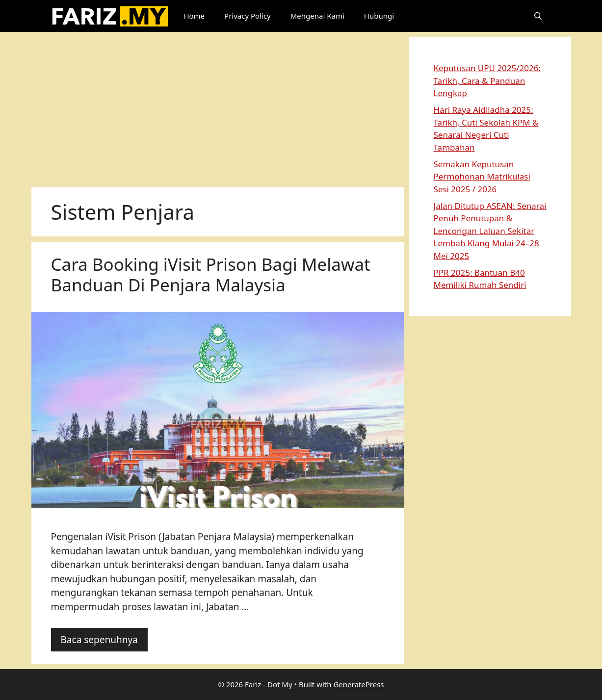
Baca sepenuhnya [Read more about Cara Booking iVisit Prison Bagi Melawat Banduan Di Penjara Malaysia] (99, 640)
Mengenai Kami (317, 16)
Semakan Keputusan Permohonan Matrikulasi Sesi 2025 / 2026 (482, 177)
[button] (538, 16)
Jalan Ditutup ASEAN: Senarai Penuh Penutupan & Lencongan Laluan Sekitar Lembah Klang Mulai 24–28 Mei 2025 (490, 231)
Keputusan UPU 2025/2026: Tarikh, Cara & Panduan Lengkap (487, 80)
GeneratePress (358, 684)
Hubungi (379, 16)
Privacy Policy (248, 16)
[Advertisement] (218, 106)
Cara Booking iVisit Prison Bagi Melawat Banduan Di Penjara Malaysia (211, 274)
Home (194, 16)
